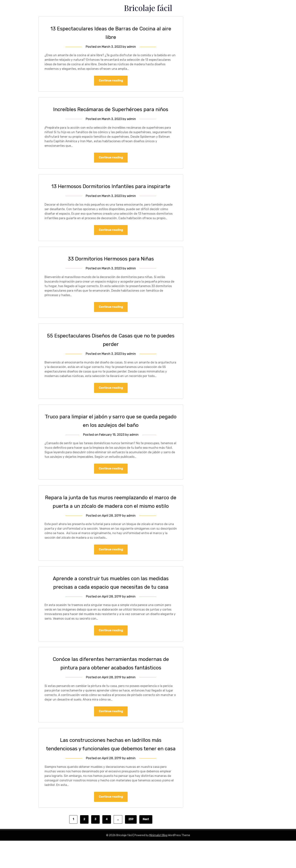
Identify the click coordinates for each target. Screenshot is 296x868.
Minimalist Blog (158, 863)
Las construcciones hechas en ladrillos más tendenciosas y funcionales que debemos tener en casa (111, 767)
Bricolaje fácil (148, 7)
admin (132, 47)
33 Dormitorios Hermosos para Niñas (111, 268)
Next (146, 847)
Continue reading (111, 81)
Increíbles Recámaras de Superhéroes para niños (111, 109)
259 (131, 847)
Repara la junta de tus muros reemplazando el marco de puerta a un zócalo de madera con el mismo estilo (111, 515)
